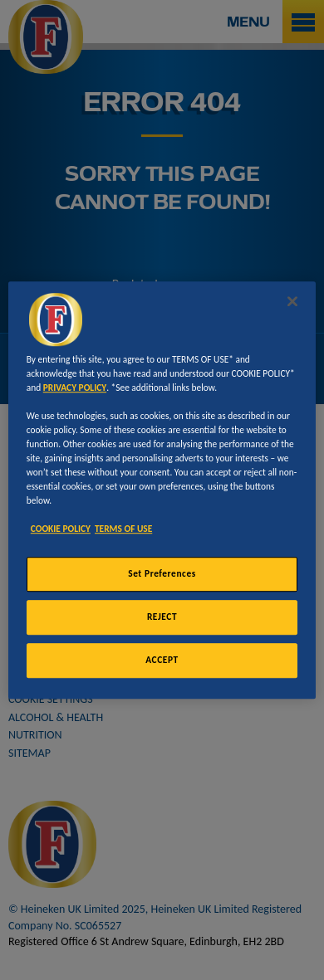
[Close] (292, 301)
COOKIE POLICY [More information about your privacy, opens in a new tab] (61, 529)
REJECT (162, 617)
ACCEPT (162, 660)
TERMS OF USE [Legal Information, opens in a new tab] (123, 529)
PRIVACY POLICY (75, 388)
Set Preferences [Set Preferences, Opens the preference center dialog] (162, 574)
